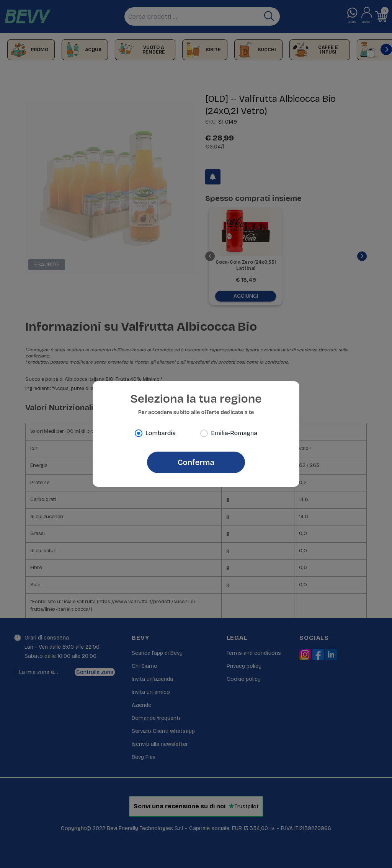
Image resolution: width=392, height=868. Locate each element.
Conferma (196, 462)
